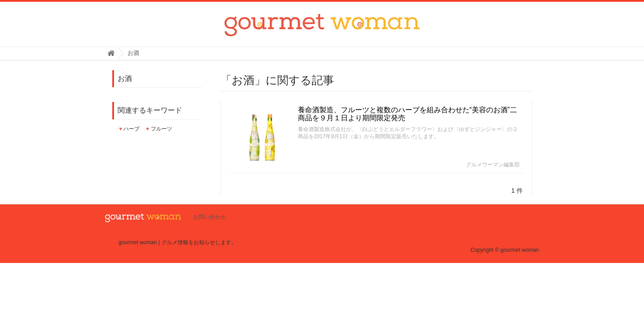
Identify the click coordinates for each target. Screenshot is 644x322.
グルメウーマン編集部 (493, 165)
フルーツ (159, 129)
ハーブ (129, 129)
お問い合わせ (209, 217)
